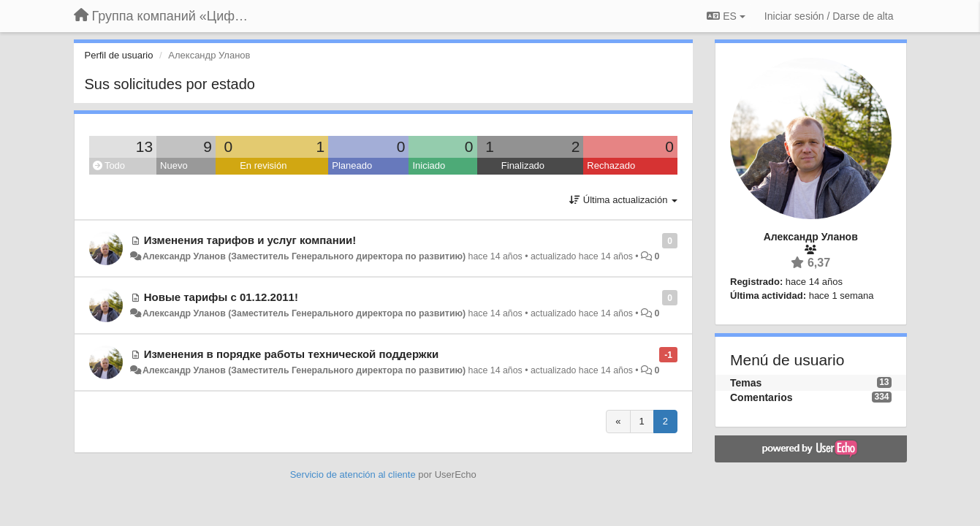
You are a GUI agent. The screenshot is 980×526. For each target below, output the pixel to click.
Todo (109, 165)
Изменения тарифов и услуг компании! (250, 240)
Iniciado (429, 165)
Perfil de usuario (119, 55)
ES (726, 16)
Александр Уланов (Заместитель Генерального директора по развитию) (304, 256)
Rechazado (611, 165)
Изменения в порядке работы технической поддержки (292, 354)
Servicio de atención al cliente (354, 474)
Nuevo (174, 165)
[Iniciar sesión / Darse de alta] (829, 16)
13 (144, 146)
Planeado (352, 165)
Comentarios (761, 397)
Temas (746, 383)
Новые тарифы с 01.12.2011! (221, 297)
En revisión (263, 165)
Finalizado (523, 165)
